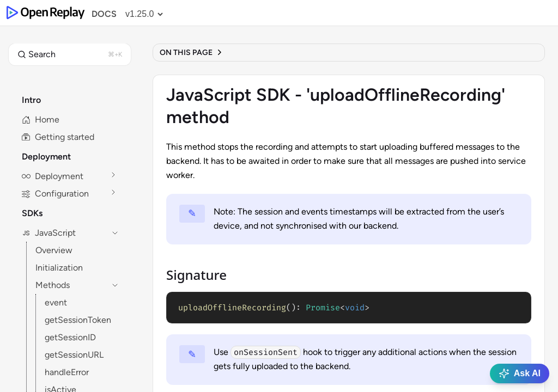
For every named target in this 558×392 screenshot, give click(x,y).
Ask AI (520, 373)
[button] (70, 54)
